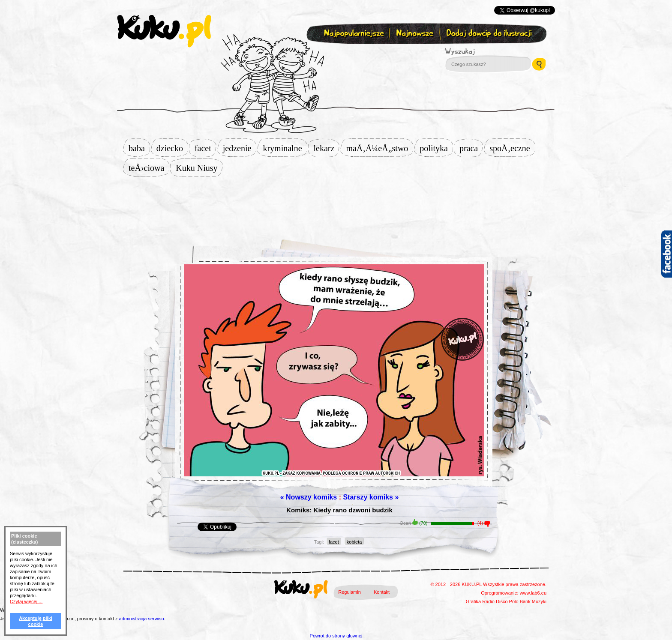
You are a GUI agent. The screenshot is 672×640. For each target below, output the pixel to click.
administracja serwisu (142, 619)
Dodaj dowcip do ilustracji (490, 34)
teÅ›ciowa (149, 168)
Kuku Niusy (199, 168)
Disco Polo (507, 601)
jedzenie (240, 148)
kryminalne (285, 148)
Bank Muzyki (533, 601)
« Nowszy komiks (309, 497)
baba (139, 148)
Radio (488, 601)
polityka (436, 148)
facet (205, 148)
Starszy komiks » (371, 497)
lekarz (327, 148)
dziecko (172, 148)
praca (471, 148)
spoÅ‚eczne (512, 148)
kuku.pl (164, 31)
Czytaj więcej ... (26, 601)
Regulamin (349, 592)
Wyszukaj (483, 51)
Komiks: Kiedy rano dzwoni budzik (339, 510)
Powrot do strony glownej (336, 636)
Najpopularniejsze (353, 34)
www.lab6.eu (533, 593)
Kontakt (382, 592)
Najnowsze (415, 34)
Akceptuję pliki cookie (36, 621)
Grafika (473, 601)
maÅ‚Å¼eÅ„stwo (379, 148)
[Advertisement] (336, 204)
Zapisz (334, 54)
